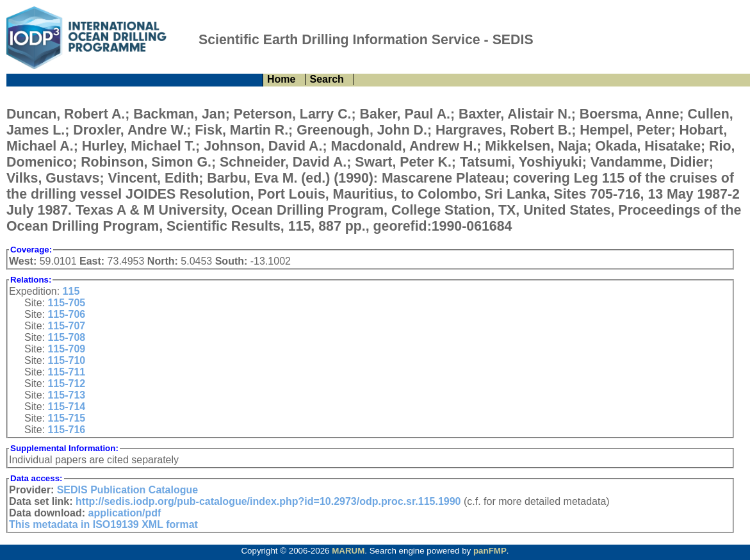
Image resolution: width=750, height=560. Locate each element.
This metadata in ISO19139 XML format (103, 524)
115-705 (66, 303)
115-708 (66, 337)
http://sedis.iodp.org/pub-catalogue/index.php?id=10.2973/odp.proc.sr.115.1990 (268, 501)
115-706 (66, 314)
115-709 (66, 349)
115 (71, 291)
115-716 (66, 430)
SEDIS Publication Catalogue (127, 490)
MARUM (348, 551)
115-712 (66, 383)
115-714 (66, 407)
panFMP (490, 551)
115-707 (66, 326)
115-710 (66, 360)
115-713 (66, 395)
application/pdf (125, 513)
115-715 (66, 418)
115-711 (66, 372)
